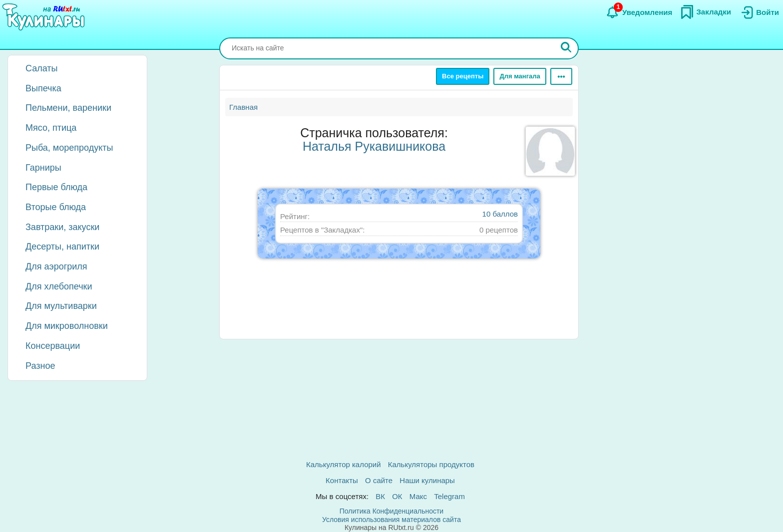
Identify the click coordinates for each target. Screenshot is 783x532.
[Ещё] (561, 76)
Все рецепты (463, 76)
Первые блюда (56, 187)
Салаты (42, 68)
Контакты (342, 480)
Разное (40, 366)
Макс (418, 496)
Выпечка (43, 88)
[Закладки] (706, 12)
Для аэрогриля (56, 266)
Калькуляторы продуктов (431, 464)
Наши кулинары (427, 480)
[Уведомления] (639, 12)
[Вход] (759, 12)
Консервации (53, 346)
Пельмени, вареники (68, 108)
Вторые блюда (56, 207)
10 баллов (500, 214)
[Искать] (566, 48)
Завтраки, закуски (62, 227)
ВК (380, 496)
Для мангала (520, 76)
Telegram (449, 496)
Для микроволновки (67, 326)
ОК (397, 496)
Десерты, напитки (62, 247)
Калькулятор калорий (344, 464)
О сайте (379, 480)
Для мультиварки (61, 306)
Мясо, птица (51, 128)
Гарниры (43, 168)
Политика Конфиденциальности (391, 511)
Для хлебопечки (59, 286)
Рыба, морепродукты (69, 148)
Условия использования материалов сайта (391, 520)
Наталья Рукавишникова (374, 146)
